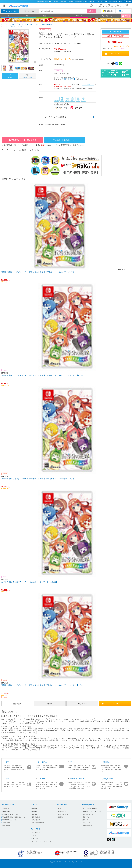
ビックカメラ (36, 833)
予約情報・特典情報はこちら (65, 140)
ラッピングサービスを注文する (54, 117)
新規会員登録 (108, 11)
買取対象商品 (62, 811)
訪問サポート (87, 820)
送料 (7, 762)
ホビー (62, 16)
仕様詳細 (50, 704)
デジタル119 (86, 823)
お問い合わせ (113, 2)
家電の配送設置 (87, 826)
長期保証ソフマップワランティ (92, 811)
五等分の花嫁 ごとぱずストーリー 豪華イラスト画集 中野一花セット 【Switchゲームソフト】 (39, 479)
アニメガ (79, 16)
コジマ (34, 836)
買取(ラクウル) (108, 779)
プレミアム (42, 762)
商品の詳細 (17, 704)
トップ (5, 24)
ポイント (74, 762)
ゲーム (10, 16)
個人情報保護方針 (8, 811)
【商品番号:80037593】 (68, 79)
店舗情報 (71, 2)
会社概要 (34, 811)
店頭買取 (60, 817)
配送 (7, 779)
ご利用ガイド (48, 2)
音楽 (44, 16)
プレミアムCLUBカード (90, 809)
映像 (27, 16)
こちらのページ (51, 145)
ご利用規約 (6, 809)
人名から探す (104, 16)
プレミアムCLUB (102, 2)
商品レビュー (82, 704)
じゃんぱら (35, 838)
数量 (108, 49)
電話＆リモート (87, 817)
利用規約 (40, 2)
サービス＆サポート (60, 2)
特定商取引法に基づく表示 (10, 814)
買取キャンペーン (63, 814)
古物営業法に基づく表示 (10, 820)
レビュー (41, 779)
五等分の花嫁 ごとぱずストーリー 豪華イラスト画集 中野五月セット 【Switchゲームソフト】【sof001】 (43, 685)
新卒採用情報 (36, 820)
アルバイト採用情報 (38, 823)
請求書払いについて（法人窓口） (85, 2)
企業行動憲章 (36, 817)
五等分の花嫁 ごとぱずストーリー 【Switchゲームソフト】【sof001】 (30, 582)
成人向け (126, 16)
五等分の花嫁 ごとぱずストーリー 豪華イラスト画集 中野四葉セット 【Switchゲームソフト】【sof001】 (43, 375)
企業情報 (34, 814)
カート (122, 11)
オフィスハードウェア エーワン (41, 841)
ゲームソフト (20, 24)
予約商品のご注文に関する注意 (24, 140)
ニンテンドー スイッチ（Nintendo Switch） (41, 24)
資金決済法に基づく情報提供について (14, 817)
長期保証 (106, 762)
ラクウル (60, 809)
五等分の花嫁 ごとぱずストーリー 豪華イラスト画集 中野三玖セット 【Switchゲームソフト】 (39, 272)
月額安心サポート (88, 814)
